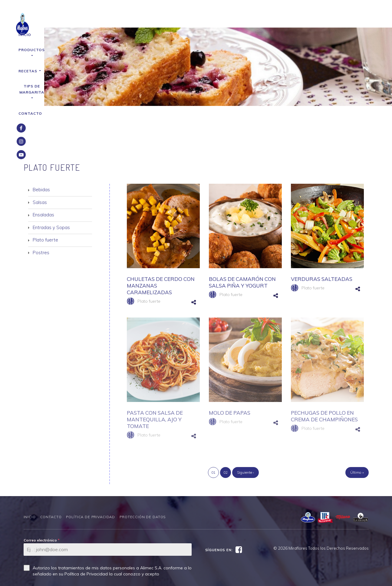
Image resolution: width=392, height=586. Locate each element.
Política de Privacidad (91, 480)
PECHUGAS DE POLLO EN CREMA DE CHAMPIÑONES (324, 379)
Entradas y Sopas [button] (51, 191)
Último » (357, 435)
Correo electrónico (42, 503)
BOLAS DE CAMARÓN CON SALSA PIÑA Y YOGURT (242, 245)
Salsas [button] (40, 165)
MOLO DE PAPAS (230, 375)
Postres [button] (41, 216)
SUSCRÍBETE (39, 555)
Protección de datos (143, 480)
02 (226, 435)
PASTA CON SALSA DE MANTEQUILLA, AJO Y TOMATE (155, 382)
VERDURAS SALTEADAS (322, 242)
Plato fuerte (149, 264)
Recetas (187, 20)
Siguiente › (245, 435)
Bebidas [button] (41, 153)
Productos (151, 20)
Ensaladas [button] (43, 178)
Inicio (120, 20)
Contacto (275, 20)
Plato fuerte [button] (45, 203)
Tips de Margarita (231, 20)
